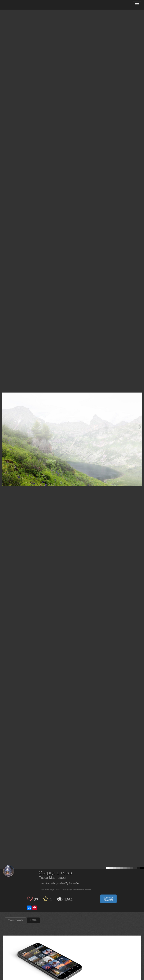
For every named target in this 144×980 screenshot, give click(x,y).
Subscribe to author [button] (108, 899)
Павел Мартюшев (52, 878)
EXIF (33, 920)
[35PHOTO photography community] (18, 5)
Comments (16, 920)
